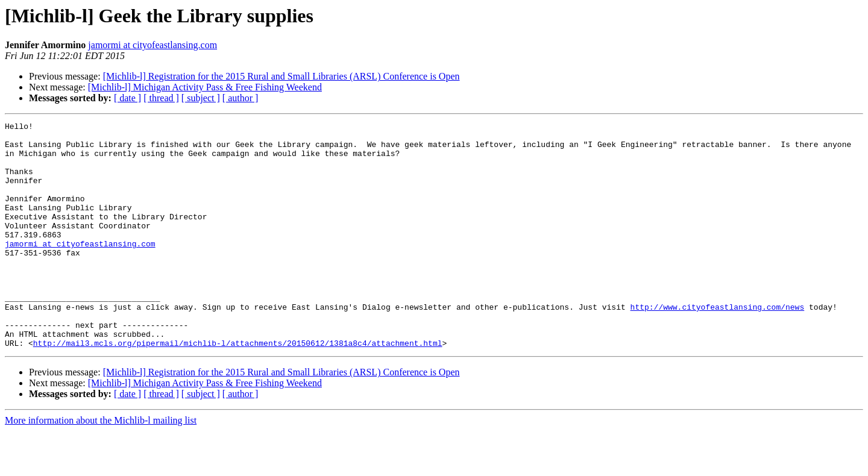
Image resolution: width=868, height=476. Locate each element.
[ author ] (241, 98)
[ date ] (127, 98)
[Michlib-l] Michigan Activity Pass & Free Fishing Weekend (205, 87)
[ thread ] (161, 98)
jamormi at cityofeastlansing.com (153, 45)
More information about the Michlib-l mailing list (101, 465)
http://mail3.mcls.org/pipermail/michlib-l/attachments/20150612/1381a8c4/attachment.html (238, 388)
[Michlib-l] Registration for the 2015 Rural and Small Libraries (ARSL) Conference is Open (281, 76)
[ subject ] (201, 98)
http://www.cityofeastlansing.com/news (717, 345)
